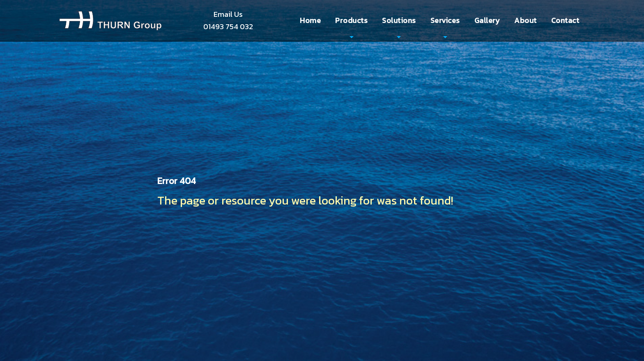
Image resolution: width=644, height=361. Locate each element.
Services (445, 20)
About (526, 20)
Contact (565, 20)
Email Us (228, 14)
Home (310, 20)
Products (351, 20)
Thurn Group (110, 21)
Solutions (399, 20)
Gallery (487, 20)
